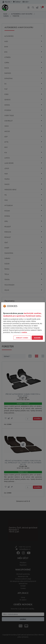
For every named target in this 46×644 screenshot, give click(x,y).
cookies (24, 332)
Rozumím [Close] (37, 338)
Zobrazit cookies (22, 338)
